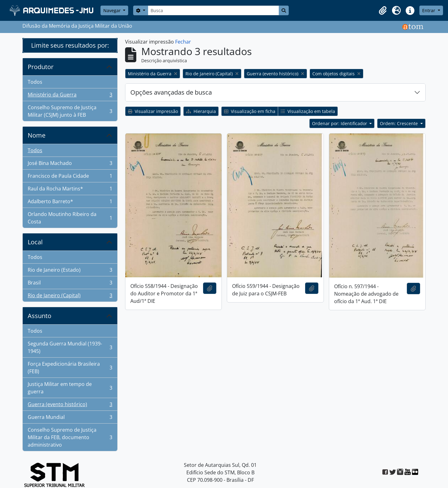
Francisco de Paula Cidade (70, 177)
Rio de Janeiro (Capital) (70, 297)
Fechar (183, 42)
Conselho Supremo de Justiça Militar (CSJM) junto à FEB (70, 111)
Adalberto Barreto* (70, 203)
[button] (383, 11)
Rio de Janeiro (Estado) (70, 271)
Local (35, 242)
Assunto (40, 316)
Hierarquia (201, 111)
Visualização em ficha (250, 111)
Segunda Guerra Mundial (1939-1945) (70, 347)
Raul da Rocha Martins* (70, 190)
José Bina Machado (70, 164)
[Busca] (213, 10)
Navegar (113, 10)
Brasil (70, 284)
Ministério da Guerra (70, 96)
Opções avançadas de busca (171, 92)
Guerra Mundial (70, 418)
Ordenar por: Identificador (340, 123)
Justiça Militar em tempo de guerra (70, 388)
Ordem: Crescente (399, 123)
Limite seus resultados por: (70, 45)
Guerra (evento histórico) (70, 406)
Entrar (429, 10)
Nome (37, 135)
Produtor (41, 67)
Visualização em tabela (308, 111)
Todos (35, 82)
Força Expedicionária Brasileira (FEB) (70, 368)
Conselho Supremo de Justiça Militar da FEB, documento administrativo (70, 437)
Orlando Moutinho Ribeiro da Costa (70, 218)
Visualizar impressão (153, 111)
